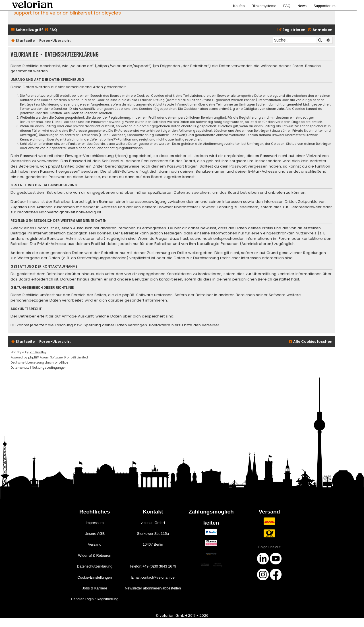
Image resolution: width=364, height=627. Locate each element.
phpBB (33, 357)
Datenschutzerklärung (95, 566)
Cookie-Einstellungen (95, 577)
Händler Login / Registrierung (95, 599)
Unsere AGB (95, 534)
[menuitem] (51, 30)
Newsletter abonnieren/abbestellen (153, 588)
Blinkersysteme (264, 6)
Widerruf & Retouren (95, 555)
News (302, 6)
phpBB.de (61, 363)
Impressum (95, 523)
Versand (95, 544)
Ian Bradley (38, 352)
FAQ (287, 6)
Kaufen (239, 6)
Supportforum (324, 6)
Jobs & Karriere (95, 588)
